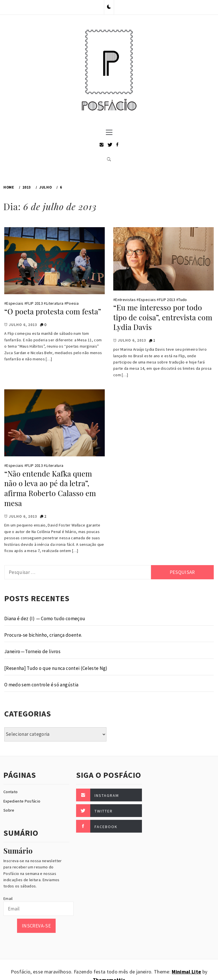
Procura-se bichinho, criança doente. (43, 635)
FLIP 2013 (35, 303)
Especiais (15, 303)
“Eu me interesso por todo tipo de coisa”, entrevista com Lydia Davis (163, 317)
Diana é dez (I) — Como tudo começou (45, 618)
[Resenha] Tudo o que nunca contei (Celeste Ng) (56, 668)
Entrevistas (125, 300)
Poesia (73, 303)
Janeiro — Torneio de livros (32, 651)
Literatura (55, 303)
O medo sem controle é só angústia (41, 685)
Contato (11, 792)
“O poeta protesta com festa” (53, 311)
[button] (109, 7)
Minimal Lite (186, 972)
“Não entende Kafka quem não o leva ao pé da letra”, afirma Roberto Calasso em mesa (50, 488)
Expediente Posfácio (22, 801)
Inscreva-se (36, 926)
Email (8, 898)
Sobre (9, 810)
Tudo (183, 300)
